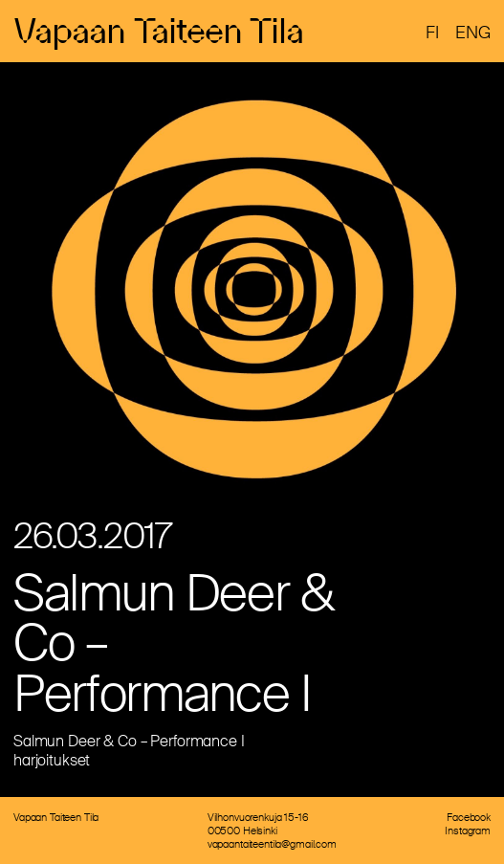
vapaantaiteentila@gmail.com (272, 844)
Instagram (468, 831)
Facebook (469, 817)
